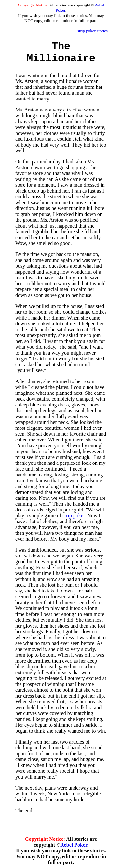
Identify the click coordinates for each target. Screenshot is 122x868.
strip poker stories (93, 31)
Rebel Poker (74, 845)
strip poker (74, 516)
